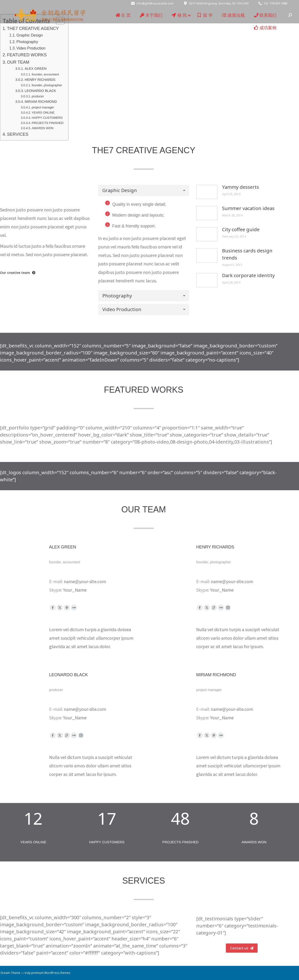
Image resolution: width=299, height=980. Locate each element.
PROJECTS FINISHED (48, 123)
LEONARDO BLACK (40, 91)
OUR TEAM (18, 62)
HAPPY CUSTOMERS (47, 118)
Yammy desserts (241, 187)
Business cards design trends (247, 254)
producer (38, 96)
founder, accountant (45, 74)
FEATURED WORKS (27, 55)
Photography (27, 42)
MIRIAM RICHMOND (41, 102)
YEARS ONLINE (43, 113)
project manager (43, 107)
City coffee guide (241, 229)
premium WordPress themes (51, 973)
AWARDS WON (43, 128)
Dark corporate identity (248, 275)
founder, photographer (47, 85)
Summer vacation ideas (248, 208)
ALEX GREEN (36, 69)
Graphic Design (30, 35)
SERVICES (18, 134)
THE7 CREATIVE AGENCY (33, 29)
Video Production (31, 48)
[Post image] (207, 192)
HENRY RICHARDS (40, 80)
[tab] (144, 190)
